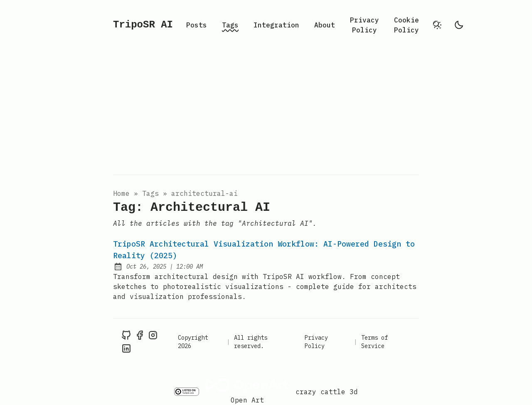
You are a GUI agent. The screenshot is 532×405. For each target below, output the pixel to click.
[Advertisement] (266, 112)
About (325, 25)
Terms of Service (374, 342)
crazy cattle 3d (327, 392)
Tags (230, 25)
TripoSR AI (143, 25)
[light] (459, 25)
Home (121, 193)
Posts (197, 25)
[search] (437, 25)
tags (150, 193)
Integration (276, 25)
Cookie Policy (406, 25)
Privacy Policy (365, 25)
